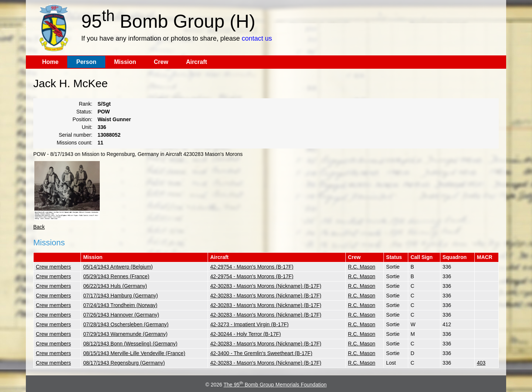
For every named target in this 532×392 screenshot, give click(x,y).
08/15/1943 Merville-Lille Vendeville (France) (134, 353)
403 (481, 363)
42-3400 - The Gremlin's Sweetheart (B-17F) (261, 353)
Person (86, 62)
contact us (257, 38)
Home (50, 62)
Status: (84, 112)
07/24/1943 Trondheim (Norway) (120, 305)
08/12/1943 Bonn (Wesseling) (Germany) (130, 344)
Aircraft (196, 62)
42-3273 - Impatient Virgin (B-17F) (249, 324)
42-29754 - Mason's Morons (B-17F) (252, 267)
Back (39, 227)
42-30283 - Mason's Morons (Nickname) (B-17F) (266, 286)
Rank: (86, 104)
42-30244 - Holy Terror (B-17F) (245, 334)
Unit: (87, 127)
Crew (161, 62)
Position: (82, 119)
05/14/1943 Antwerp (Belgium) (118, 267)
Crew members (53, 267)
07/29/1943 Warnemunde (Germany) (125, 334)
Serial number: (76, 135)
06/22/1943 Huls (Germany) (115, 286)
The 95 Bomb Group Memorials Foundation (275, 385)
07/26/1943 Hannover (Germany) (121, 315)
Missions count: (75, 143)
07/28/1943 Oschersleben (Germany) (126, 324)
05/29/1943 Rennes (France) (116, 276)
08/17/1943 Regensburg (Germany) (124, 363)
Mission (125, 62)
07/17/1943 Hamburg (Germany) (120, 296)
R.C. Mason (362, 267)
